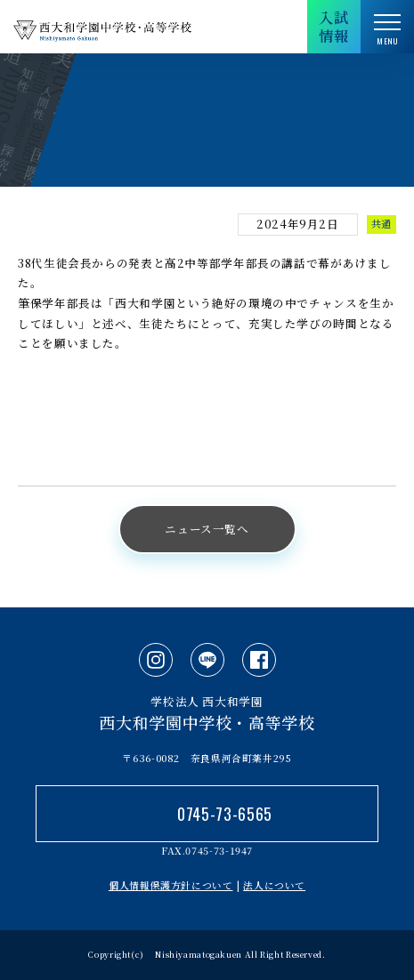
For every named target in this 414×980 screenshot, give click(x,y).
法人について (274, 885)
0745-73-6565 (225, 814)
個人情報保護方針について (171, 885)
